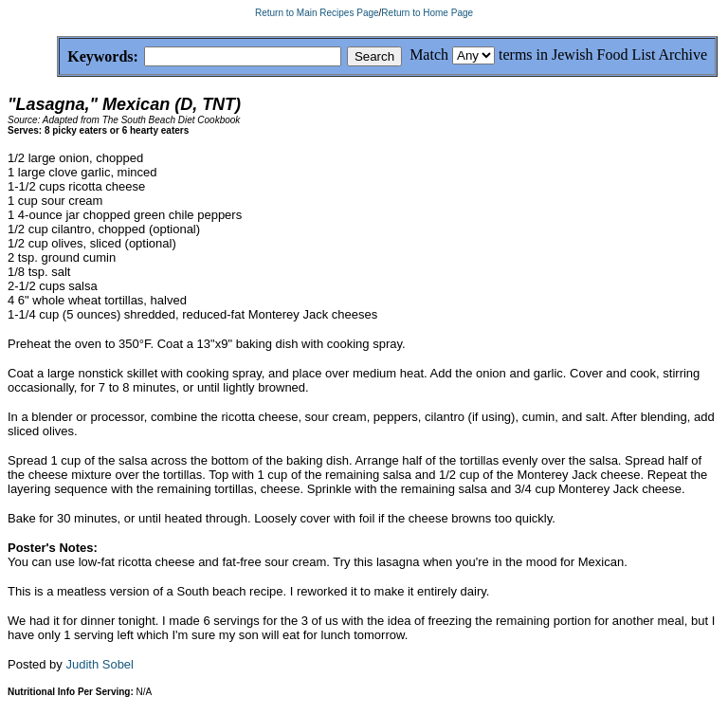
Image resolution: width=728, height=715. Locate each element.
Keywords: (57, 57)
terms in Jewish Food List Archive (603, 55)
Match (429, 55)
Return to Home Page (427, 13)
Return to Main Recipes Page (317, 13)
